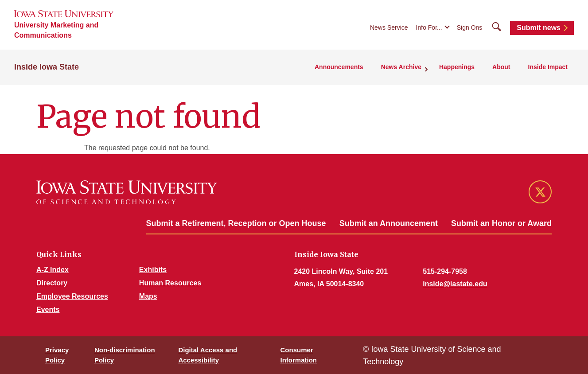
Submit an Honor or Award (501, 223)
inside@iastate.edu (455, 284)
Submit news (539, 28)
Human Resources (170, 283)
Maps (148, 296)
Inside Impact (548, 67)
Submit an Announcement (389, 223)
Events (48, 310)
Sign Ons (470, 27)
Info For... (429, 27)
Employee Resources (72, 296)
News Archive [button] (401, 67)
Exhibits (153, 270)
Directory (52, 283)
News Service (389, 27)
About (501, 67)
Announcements (339, 67)
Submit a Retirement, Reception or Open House (236, 223)
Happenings (457, 67)
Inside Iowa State (47, 67)
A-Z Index (53, 270)
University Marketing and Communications (56, 30)
